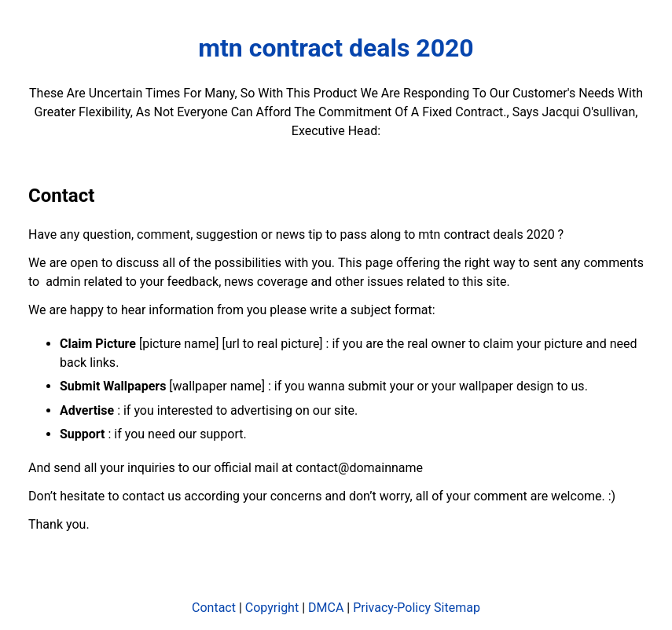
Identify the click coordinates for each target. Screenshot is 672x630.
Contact (214, 608)
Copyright (272, 608)
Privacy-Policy (392, 608)
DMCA (326, 608)
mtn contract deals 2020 (336, 48)
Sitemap (457, 608)
